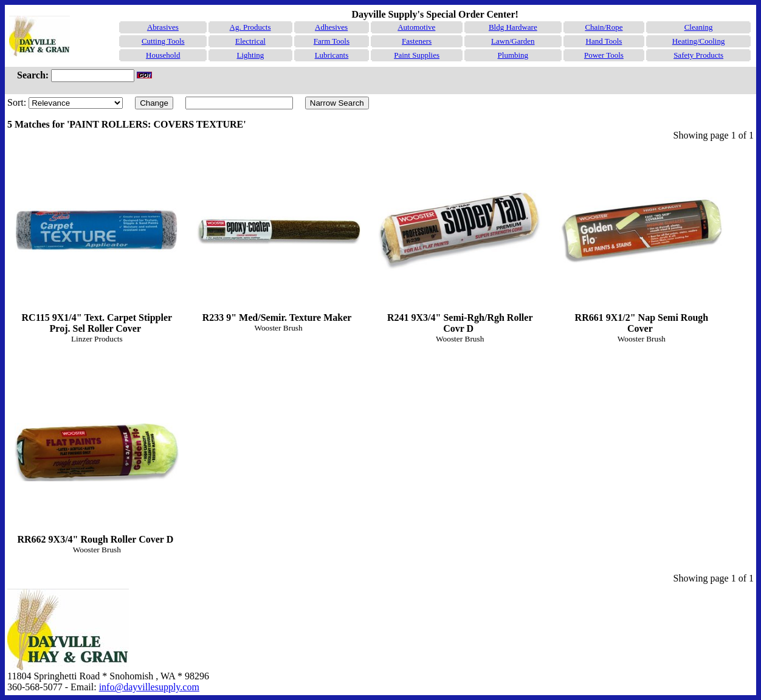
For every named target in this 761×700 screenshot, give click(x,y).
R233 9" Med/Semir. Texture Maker (278, 235)
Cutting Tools (163, 41)
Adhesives (331, 27)
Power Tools (604, 55)
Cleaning (699, 27)
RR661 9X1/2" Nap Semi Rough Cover (641, 241)
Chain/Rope (604, 27)
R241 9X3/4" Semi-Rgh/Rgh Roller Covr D (460, 241)
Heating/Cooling (699, 41)
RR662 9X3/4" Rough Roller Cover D (97, 457)
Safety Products (698, 55)
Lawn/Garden (513, 41)
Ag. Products (250, 27)
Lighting (251, 55)
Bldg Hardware (513, 27)
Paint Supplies (417, 55)
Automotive (416, 27)
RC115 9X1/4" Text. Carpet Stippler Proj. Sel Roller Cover (97, 241)
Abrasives (163, 27)
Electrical (250, 41)
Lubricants (332, 55)
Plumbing (513, 55)
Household (163, 55)
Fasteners (417, 41)
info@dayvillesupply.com (149, 687)
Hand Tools (604, 41)
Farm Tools (332, 41)
